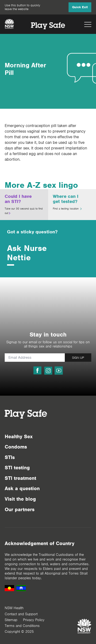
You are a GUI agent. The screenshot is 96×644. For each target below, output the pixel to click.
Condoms (16, 447)
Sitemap (11, 620)
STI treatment (20, 478)
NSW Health (14, 608)
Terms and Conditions (22, 626)
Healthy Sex (19, 436)
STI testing (17, 468)
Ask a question (22, 488)
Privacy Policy (34, 620)
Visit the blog (20, 499)
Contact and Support (21, 614)
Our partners (20, 509)
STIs (10, 457)
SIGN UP (78, 358)
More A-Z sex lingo (41, 185)
